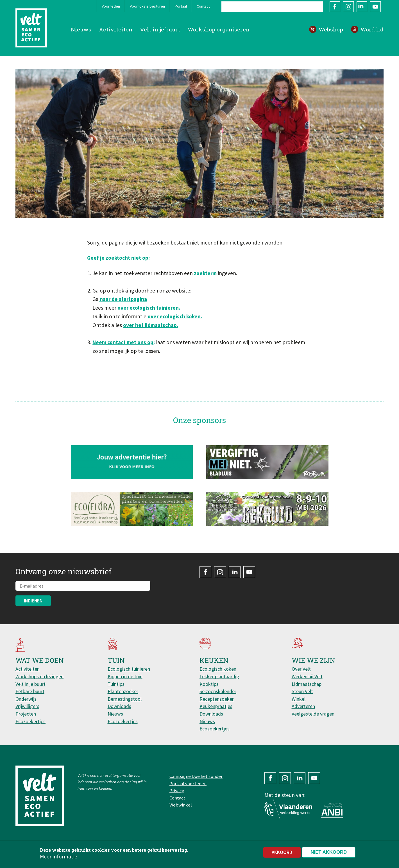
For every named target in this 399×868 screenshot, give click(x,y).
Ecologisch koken (218, 669)
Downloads (119, 706)
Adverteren (303, 706)
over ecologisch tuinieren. (149, 308)
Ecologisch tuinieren (129, 669)
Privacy (177, 791)
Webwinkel (181, 805)
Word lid (372, 29)
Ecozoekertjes (30, 721)
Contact (203, 6)
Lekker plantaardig (219, 676)
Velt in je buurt (160, 29)
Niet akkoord (329, 854)
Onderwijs (26, 699)
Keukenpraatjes (216, 706)
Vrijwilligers (27, 706)
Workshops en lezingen (39, 676)
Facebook (335, 7)
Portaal (181, 6)
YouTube (375, 7)
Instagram (348, 7)
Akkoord (282, 854)
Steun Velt (302, 691)
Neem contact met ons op (123, 342)
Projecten (26, 714)
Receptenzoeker (217, 699)
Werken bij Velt (307, 676)
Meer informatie (59, 858)
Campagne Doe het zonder (196, 776)
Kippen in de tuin (125, 676)
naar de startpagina (123, 299)
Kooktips (209, 684)
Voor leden (111, 6)
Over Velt (301, 669)
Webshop (331, 29)
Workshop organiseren (219, 29)
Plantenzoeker (123, 691)
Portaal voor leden (188, 784)
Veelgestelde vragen (313, 714)
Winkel (299, 699)
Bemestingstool (125, 699)
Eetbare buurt (30, 691)
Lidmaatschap (307, 684)
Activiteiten (116, 29)
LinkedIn (362, 7)
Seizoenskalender (218, 691)
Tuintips (116, 684)
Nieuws (81, 29)
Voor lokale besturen (147, 6)
